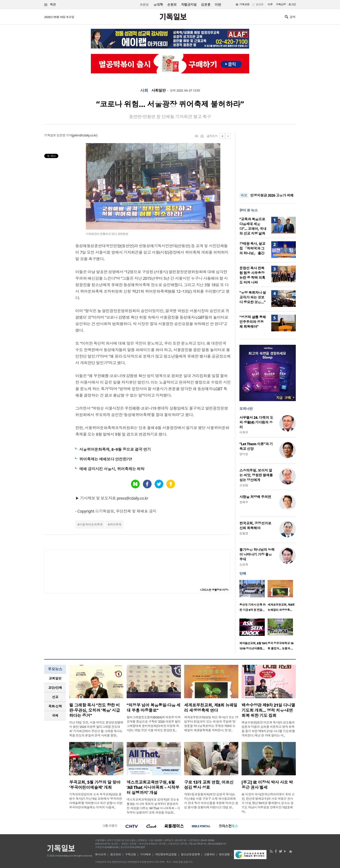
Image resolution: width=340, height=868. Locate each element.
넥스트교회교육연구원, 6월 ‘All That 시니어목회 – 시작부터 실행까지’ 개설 (153, 787)
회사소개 (100, 854)
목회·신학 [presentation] (55, 706)
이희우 (244, 432)
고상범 (244, 485)
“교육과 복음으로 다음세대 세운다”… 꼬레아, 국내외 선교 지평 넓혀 (253, 226)
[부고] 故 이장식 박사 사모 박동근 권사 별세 (267, 785)
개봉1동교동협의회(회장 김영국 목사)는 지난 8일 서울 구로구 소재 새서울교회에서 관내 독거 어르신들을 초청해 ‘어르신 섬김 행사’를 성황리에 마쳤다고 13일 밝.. (211, 801)
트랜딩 (144, 5)
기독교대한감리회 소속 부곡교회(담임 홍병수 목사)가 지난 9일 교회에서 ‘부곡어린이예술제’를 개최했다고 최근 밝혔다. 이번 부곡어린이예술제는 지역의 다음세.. (96, 801)
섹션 (50, 5)
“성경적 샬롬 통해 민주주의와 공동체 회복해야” (253, 322)
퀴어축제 (116, 524)
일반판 (260, 4)
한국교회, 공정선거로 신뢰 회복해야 (255, 526)
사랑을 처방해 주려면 (255, 497)
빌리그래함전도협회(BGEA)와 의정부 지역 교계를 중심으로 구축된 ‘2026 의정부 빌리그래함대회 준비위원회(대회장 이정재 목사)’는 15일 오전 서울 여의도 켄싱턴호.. (154, 724)
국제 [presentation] (55, 716)
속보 (244, 195)
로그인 (292, 4)
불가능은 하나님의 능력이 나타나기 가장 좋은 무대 (257, 554)
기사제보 (145, 854)
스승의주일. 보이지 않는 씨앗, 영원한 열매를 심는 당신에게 (256, 475)
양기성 (244, 454)
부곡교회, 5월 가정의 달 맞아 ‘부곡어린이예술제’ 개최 (95, 785)
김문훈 (206, 5)
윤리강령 (224, 854)
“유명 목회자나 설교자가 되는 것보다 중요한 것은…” (253, 297)
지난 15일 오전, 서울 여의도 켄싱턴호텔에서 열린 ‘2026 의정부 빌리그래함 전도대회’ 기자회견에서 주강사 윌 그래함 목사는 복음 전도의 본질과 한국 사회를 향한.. (96, 729)
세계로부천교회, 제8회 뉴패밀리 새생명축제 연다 (211, 708)
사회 (144, 91)
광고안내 (116, 854)
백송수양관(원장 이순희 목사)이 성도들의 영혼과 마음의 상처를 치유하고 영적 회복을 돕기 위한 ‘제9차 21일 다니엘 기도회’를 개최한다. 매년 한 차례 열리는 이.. (268, 729)
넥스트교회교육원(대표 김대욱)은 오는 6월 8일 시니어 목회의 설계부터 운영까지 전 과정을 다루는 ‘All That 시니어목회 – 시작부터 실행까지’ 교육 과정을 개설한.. (153, 806)
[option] (253, 597)
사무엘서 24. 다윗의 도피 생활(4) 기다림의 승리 (256, 422)
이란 (218, 5)
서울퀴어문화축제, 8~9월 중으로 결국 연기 (115, 449)
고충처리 (209, 854)
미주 (270, 4)
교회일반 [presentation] (55, 678)
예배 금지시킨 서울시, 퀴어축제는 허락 (112, 469)
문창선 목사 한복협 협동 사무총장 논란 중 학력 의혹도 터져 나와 (252, 275)
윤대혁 (158, 5)
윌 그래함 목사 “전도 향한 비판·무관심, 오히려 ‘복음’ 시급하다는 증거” (95, 710)
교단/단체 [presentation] (55, 688)
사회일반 (159, 91)
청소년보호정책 (190, 854)
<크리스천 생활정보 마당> (214, 590)
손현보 (172, 5)
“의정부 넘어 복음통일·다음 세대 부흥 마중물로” (154, 708)
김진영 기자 (64, 135)
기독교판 (244, 4)
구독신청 (281, 4)
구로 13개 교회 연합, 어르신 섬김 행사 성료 (209, 785)
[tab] (55, 678)
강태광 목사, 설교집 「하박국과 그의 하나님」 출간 (252, 248)
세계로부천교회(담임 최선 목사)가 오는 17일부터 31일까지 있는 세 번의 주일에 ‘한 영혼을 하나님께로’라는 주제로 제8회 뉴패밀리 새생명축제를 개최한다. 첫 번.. (211, 724)
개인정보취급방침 (166, 854)
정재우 (244, 502)
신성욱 (244, 564)
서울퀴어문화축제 (91, 524)
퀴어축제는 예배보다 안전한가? (105, 459)
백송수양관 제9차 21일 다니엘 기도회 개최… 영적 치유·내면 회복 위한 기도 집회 (268, 710)
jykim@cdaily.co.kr (85, 135)
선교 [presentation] (55, 697)
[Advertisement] (268, 160)
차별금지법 (189, 5)
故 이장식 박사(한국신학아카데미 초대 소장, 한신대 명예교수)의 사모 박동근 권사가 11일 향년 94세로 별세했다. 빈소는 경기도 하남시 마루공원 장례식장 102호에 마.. (268, 803)
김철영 (244, 533)
